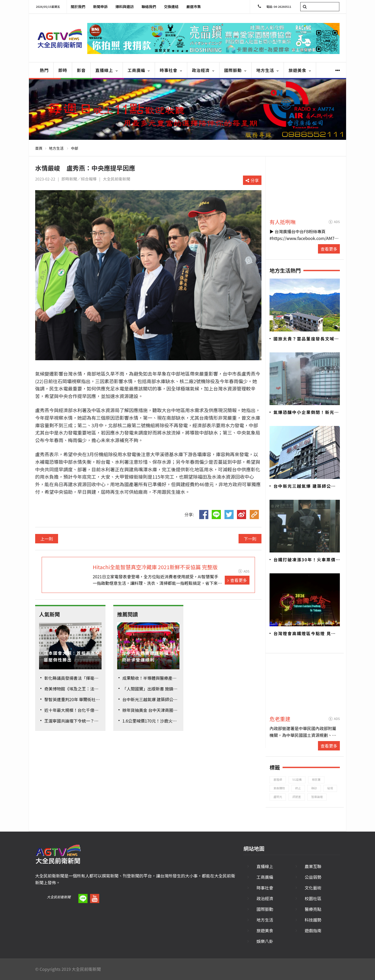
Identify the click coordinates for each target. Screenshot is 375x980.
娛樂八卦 (265, 941)
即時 (63, 70)
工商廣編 (139, 70)
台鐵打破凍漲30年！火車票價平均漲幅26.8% (305, 560)
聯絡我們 (149, 7)
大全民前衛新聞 (59, 897)
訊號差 (297, 797)
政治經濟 (203, 70)
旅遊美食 (300, 70)
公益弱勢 (313, 877)
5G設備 (297, 779)
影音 (81, 70)
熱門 (44, 70)
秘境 (330, 788)
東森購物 (279, 788)
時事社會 (171, 70)
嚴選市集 (194, 7)
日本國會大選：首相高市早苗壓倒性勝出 (72, 656)
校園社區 (313, 898)
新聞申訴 (101, 7)
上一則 (47, 539)
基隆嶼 (278, 779)
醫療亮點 (313, 909)
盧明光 (278, 797)
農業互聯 (313, 866)
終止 (298, 788)
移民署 (316, 779)
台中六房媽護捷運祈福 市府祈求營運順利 (148, 656)
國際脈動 (236, 70)
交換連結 (171, 7)
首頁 (39, 148)
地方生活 (268, 70)
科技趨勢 (313, 920)
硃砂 (314, 788)
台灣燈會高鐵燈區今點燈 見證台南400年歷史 (305, 634)
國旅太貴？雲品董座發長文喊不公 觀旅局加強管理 (306, 339)
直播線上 (107, 70)
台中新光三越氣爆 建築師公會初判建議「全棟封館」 (305, 486)
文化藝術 (313, 888)
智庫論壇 (317, 797)
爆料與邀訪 (125, 7)
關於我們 (78, 7)
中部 (74, 148)
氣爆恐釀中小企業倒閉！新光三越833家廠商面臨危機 (306, 412)
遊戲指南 (313, 930)
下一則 (250, 539)
